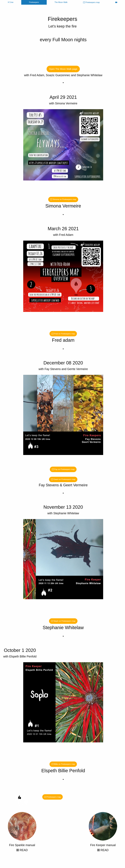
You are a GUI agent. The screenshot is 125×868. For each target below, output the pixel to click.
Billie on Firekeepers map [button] (63, 764)
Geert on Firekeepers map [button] (63, 479)
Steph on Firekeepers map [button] (63, 621)
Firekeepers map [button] (53, 797)
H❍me (11, 2)
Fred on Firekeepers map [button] (63, 334)
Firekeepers (34, 2)
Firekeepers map (91, 2)
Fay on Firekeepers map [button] (63, 469)
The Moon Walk (61, 2)
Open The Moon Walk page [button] (63, 69)
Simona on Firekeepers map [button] (63, 199)
